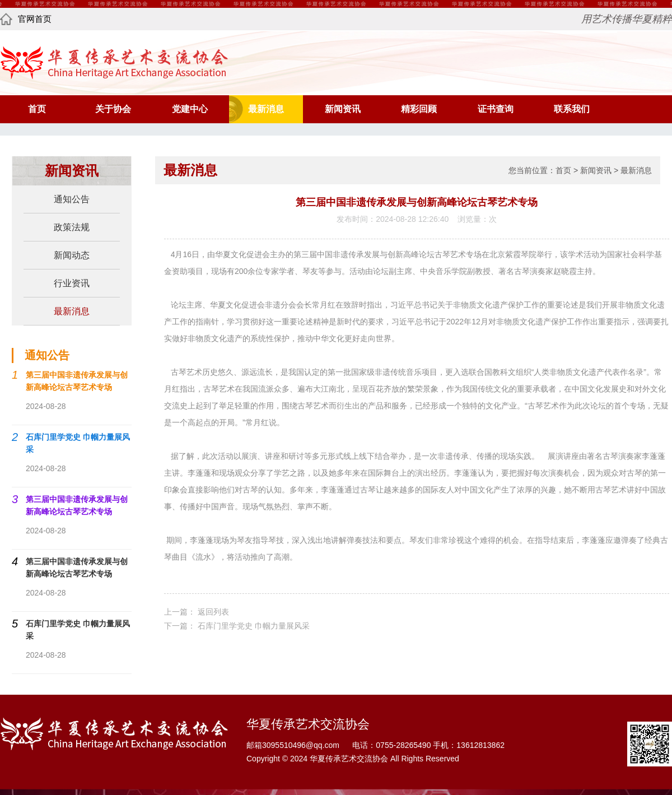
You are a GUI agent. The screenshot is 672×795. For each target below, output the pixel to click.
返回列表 (213, 612)
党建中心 (190, 109)
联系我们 (572, 109)
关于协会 (113, 109)
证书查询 (496, 109)
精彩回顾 (419, 109)
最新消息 (266, 109)
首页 (37, 109)
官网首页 (26, 19)
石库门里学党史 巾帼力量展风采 (254, 626)
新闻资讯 (343, 109)
